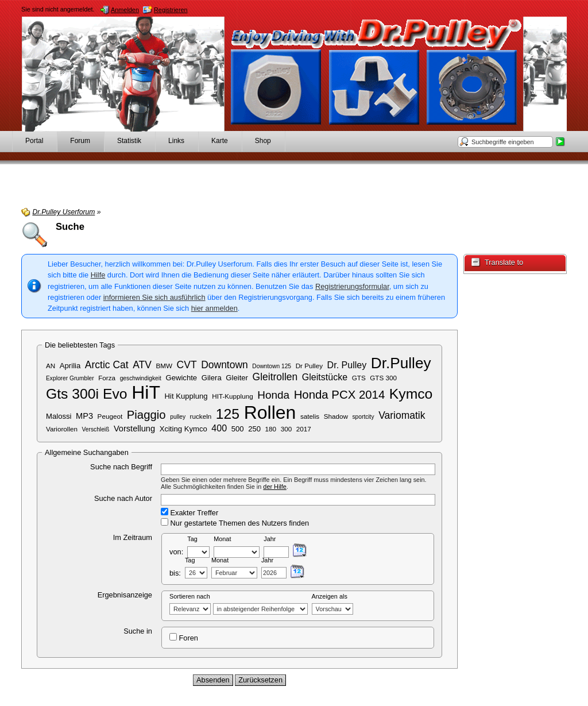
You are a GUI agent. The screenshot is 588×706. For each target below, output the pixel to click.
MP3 (84, 416)
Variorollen (62, 429)
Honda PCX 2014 (340, 395)
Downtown (225, 365)
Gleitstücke (325, 377)
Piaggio (146, 415)
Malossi (59, 416)
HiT (146, 392)
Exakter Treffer (189, 512)
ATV (142, 365)
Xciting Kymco (183, 429)
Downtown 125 (272, 366)
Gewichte (181, 378)
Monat (222, 539)
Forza (107, 378)
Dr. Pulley (347, 365)
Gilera (212, 378)
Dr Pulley (309, 366)
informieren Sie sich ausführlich (154, 297)
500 (238, 429)
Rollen (270, 412)
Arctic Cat (107, 365)
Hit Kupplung (186, 396)
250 (254, 429)
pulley (178, 417)
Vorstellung (134, 429)
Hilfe (98, 275)
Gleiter (237, 378)
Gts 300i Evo (87, 394)
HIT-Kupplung (232, 396)
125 (228, 414)
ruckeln (201, 416)
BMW (164, 366)
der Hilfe (275, 487)
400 (219, 428)
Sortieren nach (190, 596)
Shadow (336, 416)
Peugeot (110, 416)
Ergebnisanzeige (125, 595)
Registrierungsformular (352, 286)
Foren (184, 638)
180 (271, 429)
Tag (192, 539)
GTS (359, 378)
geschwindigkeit (141, 378)
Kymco (411, 394)
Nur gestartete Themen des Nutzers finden (235, 523)
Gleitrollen (275, 377)
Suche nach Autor (123, 498)
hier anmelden (214, 308)
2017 (304, 429)
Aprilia (70, 366)
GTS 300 (383, 378)
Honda (273, 395)
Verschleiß (96, 429)
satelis (310, 416)
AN (51, 366)
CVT (187, 365)
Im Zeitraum (133, 537)
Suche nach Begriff (121, 467)
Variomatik (402, 415)
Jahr (270, 539)
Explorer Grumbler (70, 378)
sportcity (363, 417)
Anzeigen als (330, 596)
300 (287, 429)
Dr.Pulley (401, 363)
